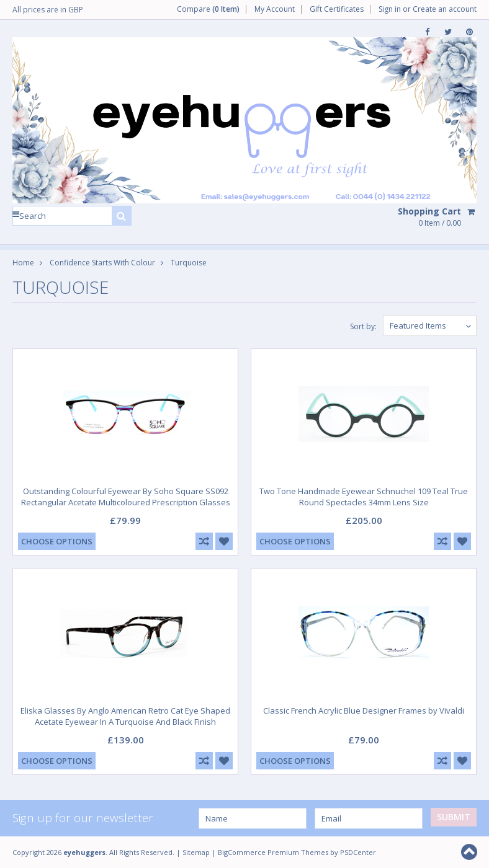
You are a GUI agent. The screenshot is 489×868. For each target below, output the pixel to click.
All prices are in (48, 10)
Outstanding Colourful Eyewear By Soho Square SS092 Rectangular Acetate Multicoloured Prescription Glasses (126, 497)
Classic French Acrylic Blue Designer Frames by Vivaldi (364, 711)
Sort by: (363, 326)
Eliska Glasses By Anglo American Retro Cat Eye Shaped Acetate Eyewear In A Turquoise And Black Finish (125, 716)
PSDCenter (358, 852)
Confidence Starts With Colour (102, 263)
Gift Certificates (337, 9)
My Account (275, 9)
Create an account (445, 9)
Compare (208, 9)
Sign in (390, 9)
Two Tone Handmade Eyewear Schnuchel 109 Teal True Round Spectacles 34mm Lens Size (364, 497)
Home (23, 263)
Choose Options (57, 541)
